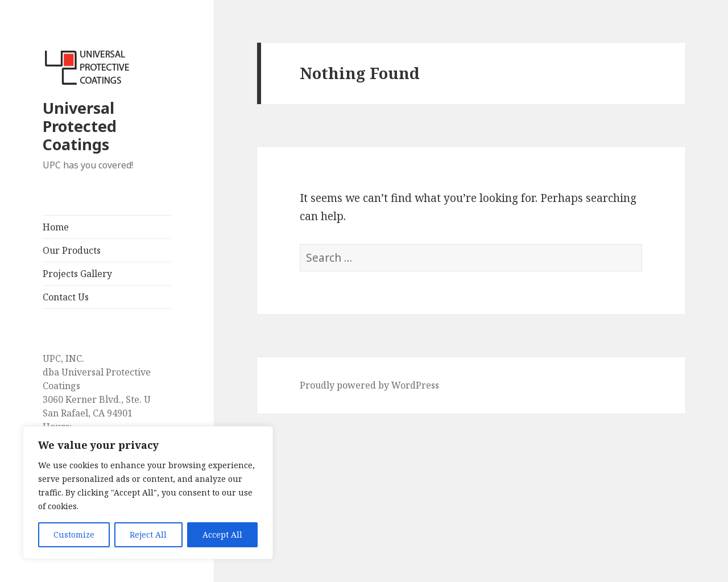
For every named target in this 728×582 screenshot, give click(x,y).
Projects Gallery (77, 274)
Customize (74, 534)
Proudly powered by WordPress (369, 385)
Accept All (222, 534)
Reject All (148, 534)
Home (56, 227)
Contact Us (66, 297)
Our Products (72, 250)
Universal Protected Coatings (80, 126)
